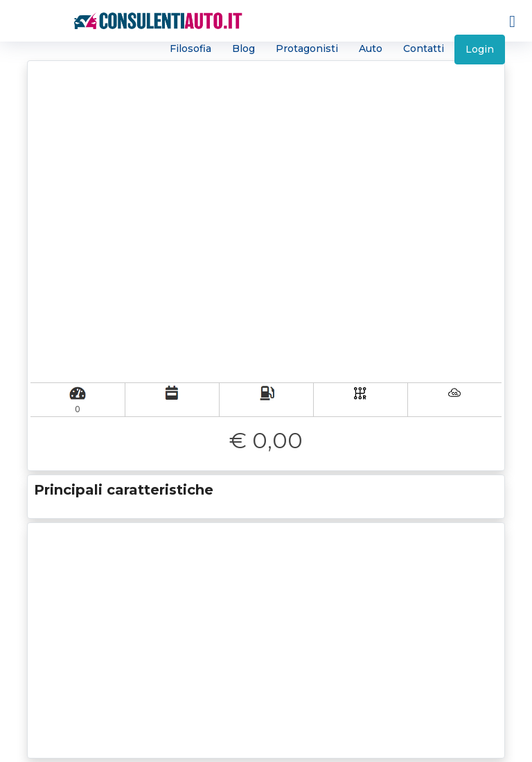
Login (480, 49)
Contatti (424, 48)
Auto (371, 48)
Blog (243, 48)
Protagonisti (307, 48)
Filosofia (190, 48)
